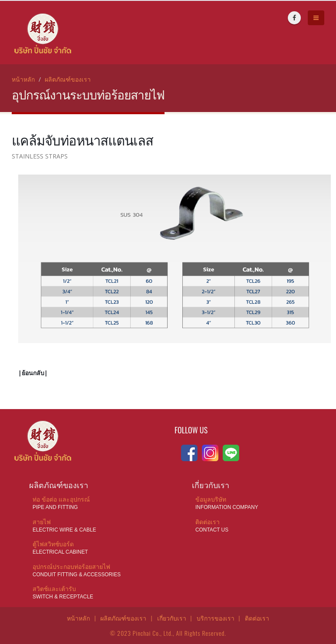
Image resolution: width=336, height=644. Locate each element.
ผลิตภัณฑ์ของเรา (68, 79)
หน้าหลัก (23, 79)
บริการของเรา (216, 618)
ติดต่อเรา (257, 618)
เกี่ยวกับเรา (172, 618)
